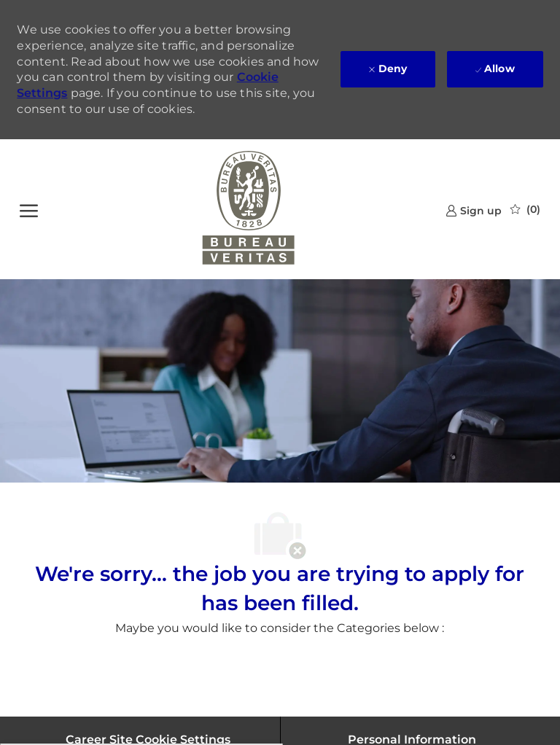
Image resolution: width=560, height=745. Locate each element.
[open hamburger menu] (29, 209)
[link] (474, 210)
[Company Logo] (249, 209)
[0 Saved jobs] (525, 209)
